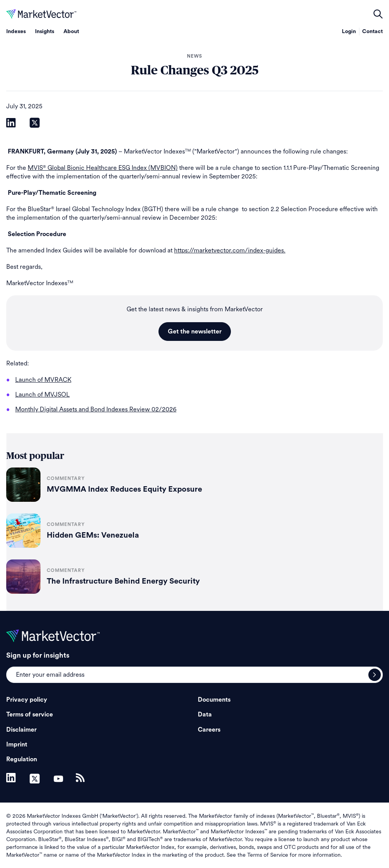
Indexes (16, 32)
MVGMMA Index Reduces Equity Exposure (124, 489)
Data (205, 715)
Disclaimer (21, 730)
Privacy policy (27, 700)
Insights (45, 32)
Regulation (22, 759)
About (71, 32)
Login (349, 32)
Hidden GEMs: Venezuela (93, 535)
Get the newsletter (195, 332)
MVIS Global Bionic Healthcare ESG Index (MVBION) (103, 168)
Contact (372, 32)
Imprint (17, 745)
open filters (378, 14)
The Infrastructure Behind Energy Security (123, 581)
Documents (214, 700)
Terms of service (30, 715)
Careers (209, 730)
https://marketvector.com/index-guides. (230, 250)
